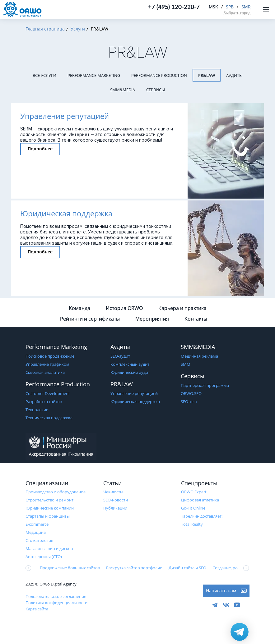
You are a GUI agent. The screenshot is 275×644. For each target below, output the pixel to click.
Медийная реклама (199, 356)
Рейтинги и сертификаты (90, 319)
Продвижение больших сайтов (70, 568)
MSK (213, 7)
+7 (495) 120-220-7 (174, 7)
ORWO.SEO (191, 393)
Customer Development (48, 393)
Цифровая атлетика (200, 500)
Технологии (37, 410)
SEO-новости (116, 500)
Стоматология (39, 540)
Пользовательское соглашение (56, 596)
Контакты (196, 319)
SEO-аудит (120, 356)
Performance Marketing (94, 75)
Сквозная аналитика (45, 372)
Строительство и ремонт (49, 500)
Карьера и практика (182, 308)
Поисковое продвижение (50, 356)
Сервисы (156, 90)
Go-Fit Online (193, 508)
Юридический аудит (130, 372)
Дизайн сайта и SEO (187, 568)
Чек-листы (113, 492)
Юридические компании (50, 508)
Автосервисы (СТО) (44, 557)
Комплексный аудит (130, 364)
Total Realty (192, 524)
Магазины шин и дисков (49, 548)
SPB (230, 7)
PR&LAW (207, 75)
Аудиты (234, 75)
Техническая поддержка (49, 418)
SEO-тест (189, 402)
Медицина (36, 532)
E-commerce (37, 524)
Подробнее (40, 149)
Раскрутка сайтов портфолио (134, 568)
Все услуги (44, 75)
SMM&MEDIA (123, 90)
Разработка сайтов (44, 402)
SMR (246, 7)
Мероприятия (152, 319)
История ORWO (124, 308)
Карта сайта (37, 609)
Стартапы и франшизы (48, 516)
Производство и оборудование (56, 492)
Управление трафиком (47, 364)
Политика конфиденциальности (56, 603)
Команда (79, 308)
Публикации (115, 508)
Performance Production (159, 75)
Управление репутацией (134, 393)
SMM (186, 364)
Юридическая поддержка (135, 402)
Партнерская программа (205, 385)
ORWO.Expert (194, 492)
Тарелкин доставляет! (202, 516)
